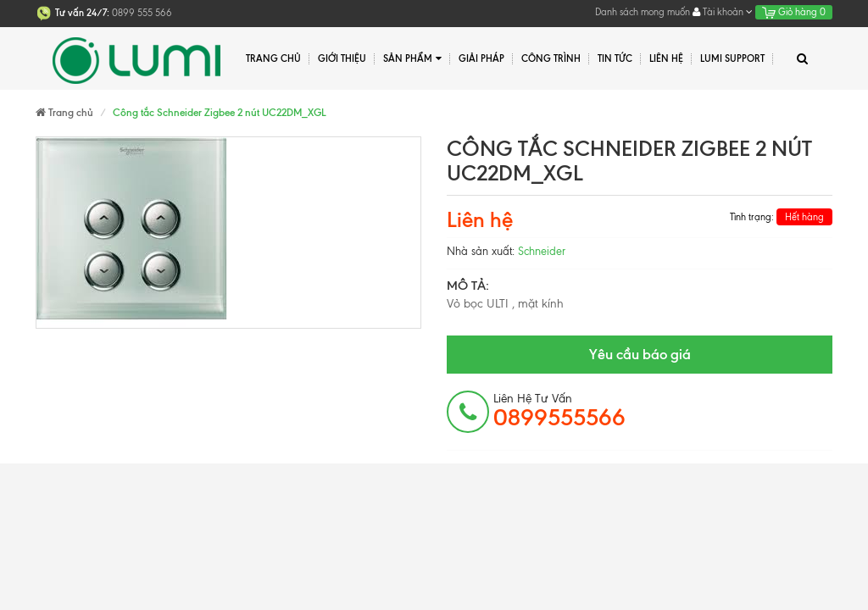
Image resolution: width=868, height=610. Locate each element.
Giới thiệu (342, 58)
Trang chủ (273, 58)
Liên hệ (666, 58)
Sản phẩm (412, 59)
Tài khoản (723, 12)
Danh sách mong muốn (643, 12)
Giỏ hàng (794, 12)
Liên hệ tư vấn (559, 411)
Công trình (551, 58)
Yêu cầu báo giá (640, 354)
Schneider (542, 251)
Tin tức (615, 58)
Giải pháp (481, 58)
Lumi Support (732, 58)
